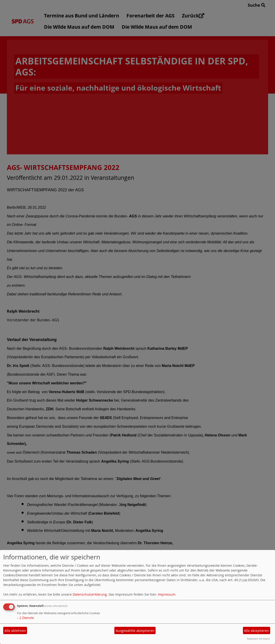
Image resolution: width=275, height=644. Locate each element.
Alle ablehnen (15, 631)
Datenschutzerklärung (90, 594)
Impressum (167, 594)
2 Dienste (25, 618)
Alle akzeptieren (256, 631)
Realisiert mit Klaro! (258, 639)
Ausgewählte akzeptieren (135, 631)
